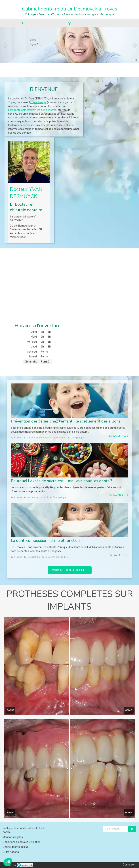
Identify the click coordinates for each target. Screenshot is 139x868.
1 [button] (134, 60)
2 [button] (136, 60)
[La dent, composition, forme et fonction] (69, 520)
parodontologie (17, 110)
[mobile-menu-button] (116, 23)
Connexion (129, 865)
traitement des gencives (42, 110)
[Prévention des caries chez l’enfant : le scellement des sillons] (69, 401)
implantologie (38, 102)
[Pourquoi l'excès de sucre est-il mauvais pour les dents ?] (69, 460)
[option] (69, 45)
